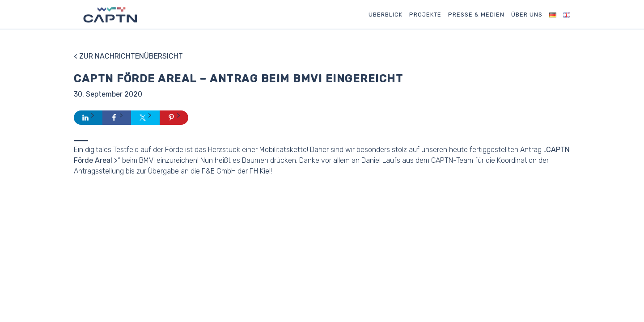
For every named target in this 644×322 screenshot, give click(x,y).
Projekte (425, 15)
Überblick (386, 15)
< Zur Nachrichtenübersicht (128, 56)
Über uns (527, 15)
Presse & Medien (476, 15)
